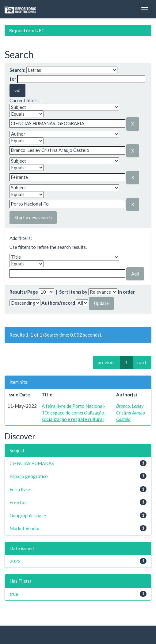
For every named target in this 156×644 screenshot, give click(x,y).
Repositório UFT (27, 30)
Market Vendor (25, 528)
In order (126, 292)
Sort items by (73, 292)
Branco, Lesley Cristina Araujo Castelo (131, 413)
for (13, 79)
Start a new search (33, 218)
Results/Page (24, 292)
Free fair (18, 502)
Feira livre (20, 489)
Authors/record (58, 303)
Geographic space (28, 515)
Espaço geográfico (29, 476)
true (14, 594)
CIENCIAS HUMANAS (32, 463)
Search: (17, 70)
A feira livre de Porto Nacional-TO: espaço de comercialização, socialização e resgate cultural (74, 413)
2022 (15, 561)
